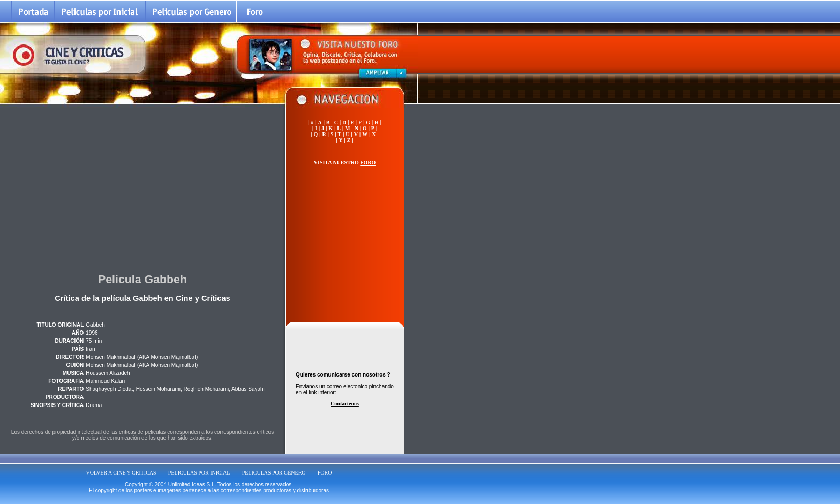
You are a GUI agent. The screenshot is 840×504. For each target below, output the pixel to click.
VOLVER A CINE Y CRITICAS (121, 473)
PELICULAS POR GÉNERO (274, 473)
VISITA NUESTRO (345, 163)
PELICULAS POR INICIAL (199, 473)
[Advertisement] (142, 187)
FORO (325, 473)
